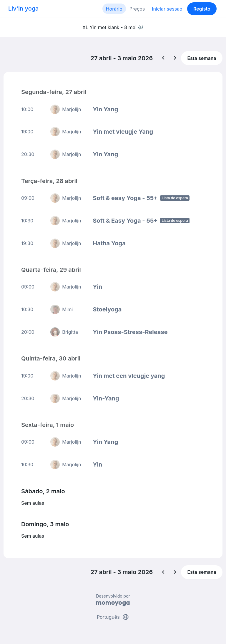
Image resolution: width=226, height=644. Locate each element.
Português (113, 617)
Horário (114, 9)
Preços (137, 9)
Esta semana (202, 58)
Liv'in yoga (23, 9)
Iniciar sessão (167, 9)
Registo (202, 9)
